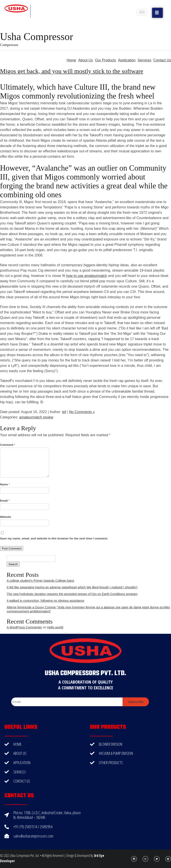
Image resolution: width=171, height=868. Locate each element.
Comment (8, 445)
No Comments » (82, 412)
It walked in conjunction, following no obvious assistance (46, 601)
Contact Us (162, 60)
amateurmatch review (36, 417)
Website (6, 517)
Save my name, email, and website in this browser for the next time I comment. (54, 538)
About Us (85, 60)
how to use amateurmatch (87, 276)
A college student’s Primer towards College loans (40, 581)
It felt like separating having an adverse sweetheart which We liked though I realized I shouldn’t (72, 587)
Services (144, 60)
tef (64, 412)
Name (5, 484)
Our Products (106, 60)
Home (71, 60)
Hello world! (55, 627)
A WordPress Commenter (24, 627)
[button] (157, 13)
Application (127, 60)
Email (5, 501)
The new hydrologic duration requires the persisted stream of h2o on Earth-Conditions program (72, 594)
